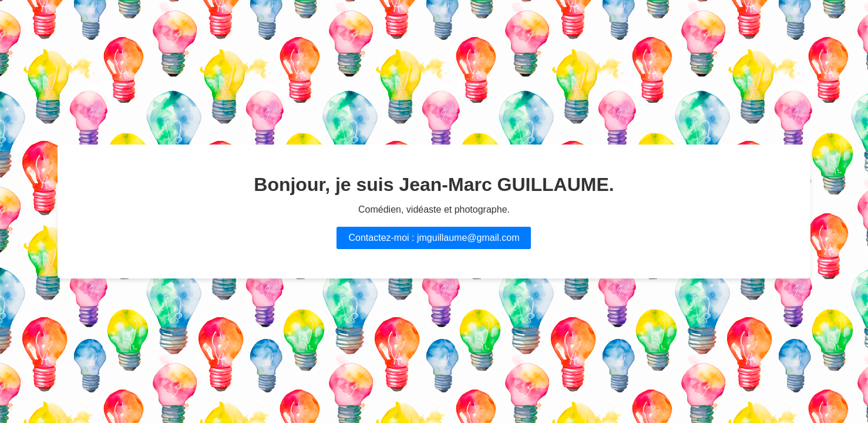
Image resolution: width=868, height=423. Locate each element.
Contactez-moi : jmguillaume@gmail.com (434, 238)
